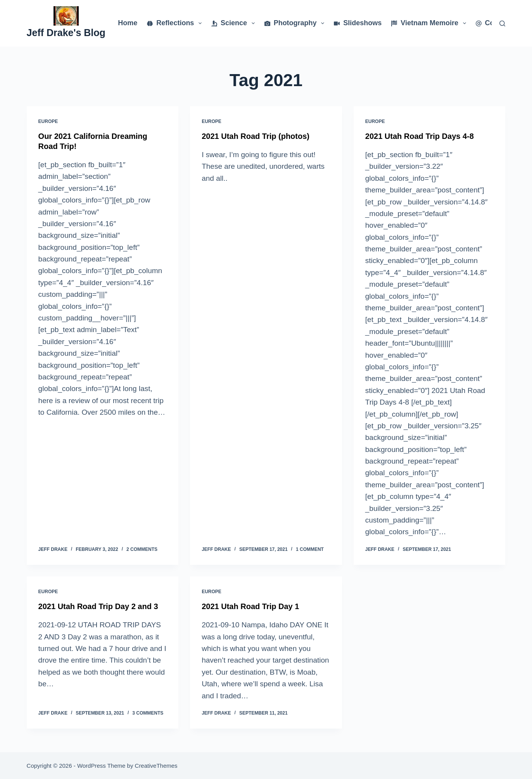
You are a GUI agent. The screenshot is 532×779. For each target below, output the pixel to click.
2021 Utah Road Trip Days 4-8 (420, 136)
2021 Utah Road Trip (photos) (256, 136)
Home (128, 23)
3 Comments (148, 713)
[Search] (502, 23)
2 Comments (142, 549)
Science (235, 23)
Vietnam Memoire (430, 23)
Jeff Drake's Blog (66, 33)
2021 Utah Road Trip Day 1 (250, 606)
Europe (48, 121)
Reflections (176, 23)
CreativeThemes (156, 766)
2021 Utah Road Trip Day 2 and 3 (98, 606)
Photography (296, 23)
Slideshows (358, 23)
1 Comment (310, 549)
